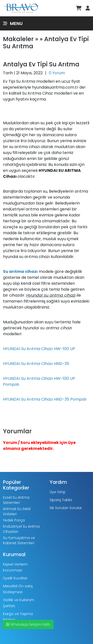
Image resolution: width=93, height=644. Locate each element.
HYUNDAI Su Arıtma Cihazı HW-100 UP (39, 349)
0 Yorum (57, 73)
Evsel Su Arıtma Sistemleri (16, 500)
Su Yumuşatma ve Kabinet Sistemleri (19, 540)
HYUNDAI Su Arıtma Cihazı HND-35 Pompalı (45, 399)
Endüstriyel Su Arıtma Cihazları (21, 529)
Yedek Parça (14, 520)
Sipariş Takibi (61, 500)
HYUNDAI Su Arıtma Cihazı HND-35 (36, 364)
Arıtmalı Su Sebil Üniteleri (17, 511)
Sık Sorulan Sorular (66, 508)
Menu (13, 23)
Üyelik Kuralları (15, 578)
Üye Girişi (57, 492)
